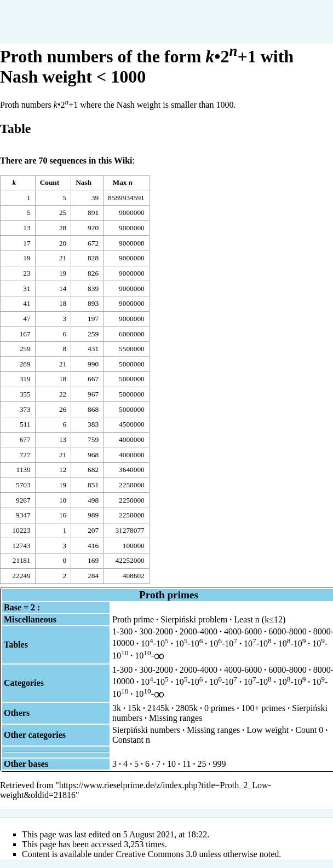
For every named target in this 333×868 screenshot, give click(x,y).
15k (134, 708)
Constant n (131, 740)
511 (25, 424)
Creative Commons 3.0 (157, 854)
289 (25, 364)
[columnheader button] (18, 183)
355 (25, 394)
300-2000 (156, 631)
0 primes (220, 708)
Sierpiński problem (194, 619)
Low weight (268, 730)
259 (25, 349)
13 (27, 228)
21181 (22, 560)
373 (25, 409)
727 (25, 455)
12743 (21, 546)
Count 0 (309, 730)
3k (117, 708)
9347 (23, 515)
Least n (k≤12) (260, 619)
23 (27, 273)
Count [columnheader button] (50, 182)
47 (27, 319)
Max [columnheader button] (123, 182)
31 (27, 289)
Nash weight (139, 105)
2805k (187, 708)
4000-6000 (243, 631)
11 (186, 764)
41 (27, 303)
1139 (23, 470)
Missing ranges (176, 718)
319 (25, 379)
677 (25, 439)
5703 (23, 485)
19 (27, 258)
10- (150, 656)
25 (202, 764)
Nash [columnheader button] (84, 182)
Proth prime (133, 619)
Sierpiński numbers (146, 730)
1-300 (122, 631)
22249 (21, 576)
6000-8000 (287, 631)
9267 (23, 500)
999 (219, 764)
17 (27, 243)
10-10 (155, 643)
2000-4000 (199, 631)
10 (171, 764)
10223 (21, 530)
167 (25, 334)
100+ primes (264, 708)
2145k (158, 708)
